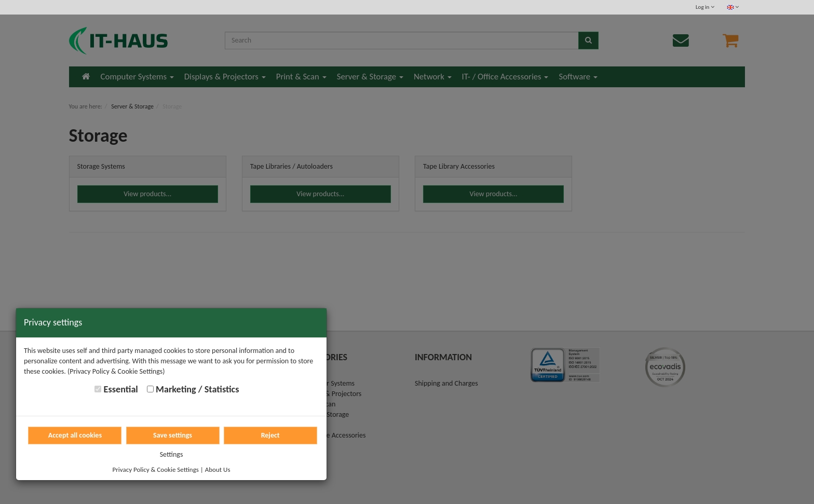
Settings (172, 454)
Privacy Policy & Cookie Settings (156, 469)
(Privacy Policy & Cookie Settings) (116, 371)
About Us (218, 469)
